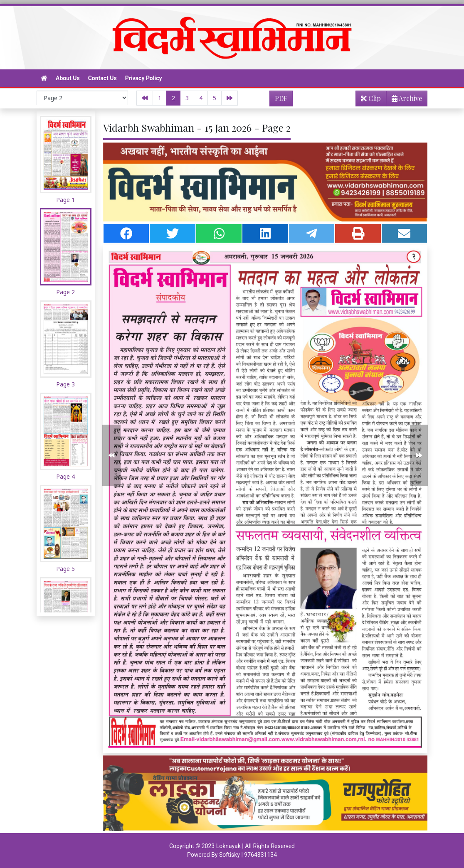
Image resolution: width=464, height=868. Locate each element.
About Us (68, 78)
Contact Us (102, 78)
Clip (371, 98)
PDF (281, 98)
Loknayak (228, 846)
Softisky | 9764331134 (248, 855)
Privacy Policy (144, 78)
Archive (404, 100)
